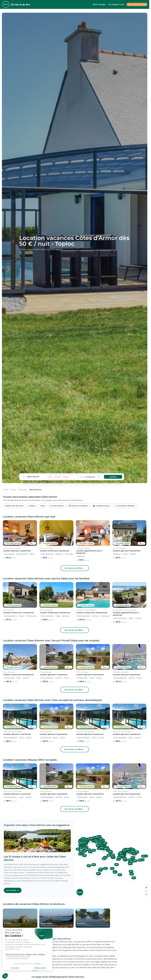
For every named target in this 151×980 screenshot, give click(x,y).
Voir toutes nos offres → (75, 568)
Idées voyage (99, 4)
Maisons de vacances (14, 506)
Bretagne (23, 490)
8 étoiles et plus (101, 506)
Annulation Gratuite (125, 506)
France (14, 490)
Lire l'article (13, 890)
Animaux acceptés (78, 506)
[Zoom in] (146, 888)
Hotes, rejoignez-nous (137, 4)
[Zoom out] (146, 891)
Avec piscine (57, 506)
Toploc (6, 490)
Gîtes (43, 506)
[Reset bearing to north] (146, 894)
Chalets (32, 506)
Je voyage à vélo (116, 4)
